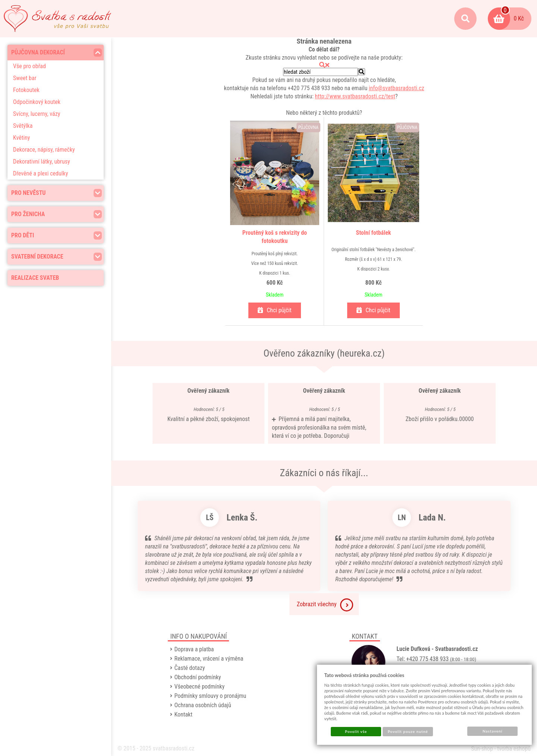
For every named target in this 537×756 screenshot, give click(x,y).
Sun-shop (482, 749)
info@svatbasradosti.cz (397, 88)
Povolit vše (356, 731)
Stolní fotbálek (374, 233)
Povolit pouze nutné (408, 731)
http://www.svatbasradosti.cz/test (355, 96)
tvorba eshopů (514, 749)
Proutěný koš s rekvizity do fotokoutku (275, 237)
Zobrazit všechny (325, 605)
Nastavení (492, 731)
